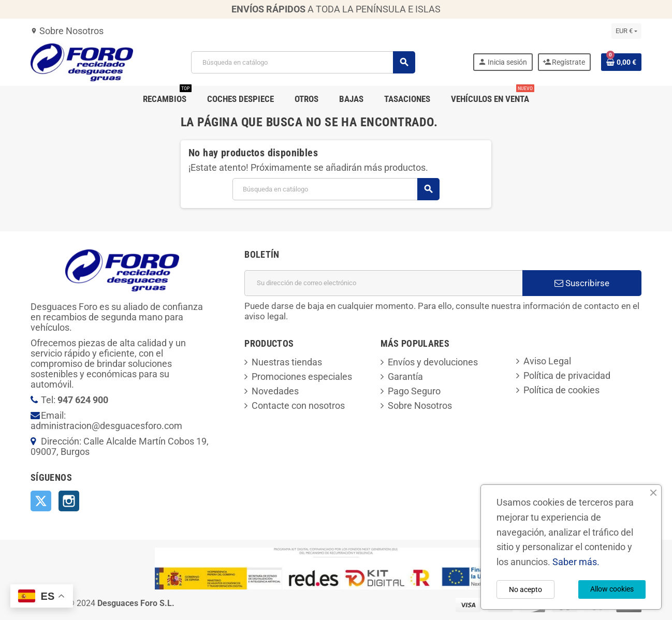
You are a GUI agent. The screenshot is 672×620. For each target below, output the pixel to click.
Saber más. (576, 562)
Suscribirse (582, 283)
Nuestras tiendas (287, 362)
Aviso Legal (547, 361)
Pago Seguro (414, 391)
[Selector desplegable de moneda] (626, 31)
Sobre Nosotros (67, 31)
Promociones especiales (302, 377)
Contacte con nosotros (298, 405)
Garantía (405, 377)
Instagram (69, 501)
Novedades (275, 391)
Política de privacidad (567, 375)
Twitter (41, 501)
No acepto (525, 589)
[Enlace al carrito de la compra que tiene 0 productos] (621, 62)
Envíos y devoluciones (433, 362)
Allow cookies (612, 589)
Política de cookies (561, 390)
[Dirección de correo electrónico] (383, 283)
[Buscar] (303, 62)
